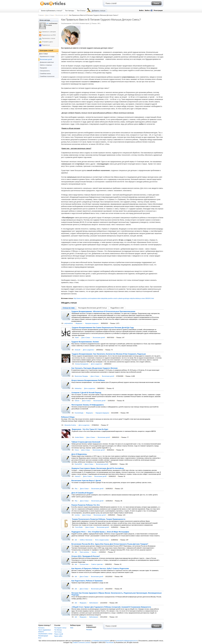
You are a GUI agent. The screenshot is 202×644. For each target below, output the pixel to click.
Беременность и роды (47, 57)
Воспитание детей (62, 15)
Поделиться (46, 45)
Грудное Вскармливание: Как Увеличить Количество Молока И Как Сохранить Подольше (109, 354)
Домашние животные (47, 62)
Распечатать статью (49, 38)
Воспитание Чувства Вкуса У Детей (86, 481)
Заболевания (94, 603)
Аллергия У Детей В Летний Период (86, 393)
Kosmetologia (79, 413)
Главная (41, 15)
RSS (72, 628)
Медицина (79, 323)
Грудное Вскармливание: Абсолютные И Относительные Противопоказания (103, 312)
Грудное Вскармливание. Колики (85, 342)
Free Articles (110, 642)
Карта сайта (58, 636)
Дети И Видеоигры (79, 454)
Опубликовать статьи (45, 634)
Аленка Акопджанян (82, 364)
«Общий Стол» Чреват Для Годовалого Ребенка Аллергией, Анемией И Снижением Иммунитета (111, 607)
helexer (77, 401)
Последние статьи (60, 628)
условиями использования (101, 641)
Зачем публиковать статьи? (52, 11)
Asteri (77, 338)
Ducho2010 (78, 464)
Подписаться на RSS (49, 35)
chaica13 (78, 476)
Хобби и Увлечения (86, 540)
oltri (76, 540)
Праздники (43, 68)
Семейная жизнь (45, 74)
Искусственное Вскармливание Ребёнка (88, 380)
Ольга (77, 450)
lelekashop (78, 388)
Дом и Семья (50, 15)
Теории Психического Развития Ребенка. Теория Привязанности (99, 519)
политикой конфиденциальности (127, 641)
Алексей (77, 350)
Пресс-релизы (84, 552)
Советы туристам (97, 564)
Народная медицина (92, 323)
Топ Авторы (70, 11)
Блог (40, 638)
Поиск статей (59, 634)
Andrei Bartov (79, 437)
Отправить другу (47, 42)
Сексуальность (45, 71)
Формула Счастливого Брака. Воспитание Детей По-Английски (98, 468)
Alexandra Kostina (70, 425)
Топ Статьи (81, 11)
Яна (76, 489)
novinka (77, 515)
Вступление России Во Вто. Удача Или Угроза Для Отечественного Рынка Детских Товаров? (110, 544)
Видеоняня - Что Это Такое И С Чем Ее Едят (90, 429)
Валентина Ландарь (81, 376)
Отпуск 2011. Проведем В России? (86, 556)
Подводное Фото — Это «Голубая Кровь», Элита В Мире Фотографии (100, 532)
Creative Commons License (81, 642)
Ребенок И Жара (68, 417)
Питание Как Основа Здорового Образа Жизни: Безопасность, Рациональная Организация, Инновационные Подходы (117, 594)
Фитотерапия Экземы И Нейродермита (88, 405)
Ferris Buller (79, 527)
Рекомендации (43, 636)
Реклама (89, 630)
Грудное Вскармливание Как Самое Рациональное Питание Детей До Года (103, 328)
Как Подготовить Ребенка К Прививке (87, 581)
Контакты (41, 628)
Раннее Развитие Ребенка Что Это (86, 505)
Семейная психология (47, 76)
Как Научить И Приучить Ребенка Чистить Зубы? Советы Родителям (100, 569)
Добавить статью (99, 11)
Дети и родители (88, 350)
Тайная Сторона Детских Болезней (86, 442)
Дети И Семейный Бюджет (82, 493)
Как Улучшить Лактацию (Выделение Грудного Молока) (94, 368)
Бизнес (94, 552)
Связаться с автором (49, 32)
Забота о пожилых (46, 65)
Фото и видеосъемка (102, 540)
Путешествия (84, 564)
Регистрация (158, 10)
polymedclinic (69, 323)
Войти (141, 10)
